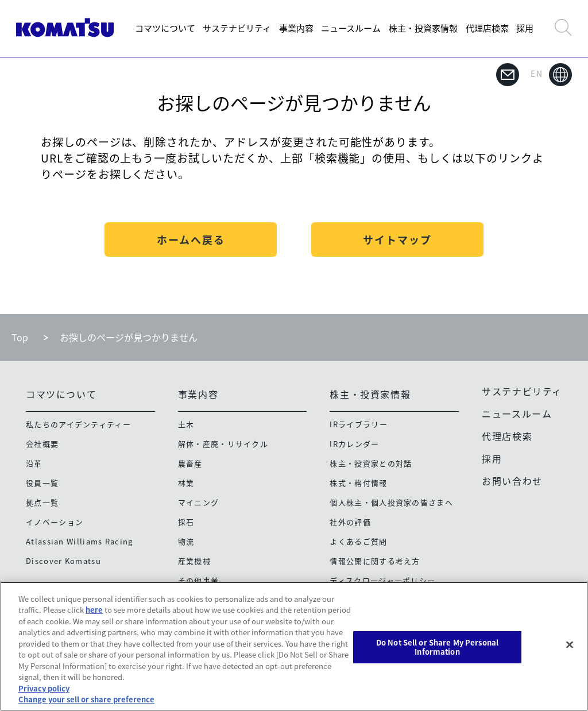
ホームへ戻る (191, 240)
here (94, 610)
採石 (186, 522)
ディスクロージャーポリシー (382, 580)
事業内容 (296, 28)
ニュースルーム (351, 28)
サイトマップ (397, 240)
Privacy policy (44, 688)
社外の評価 (350, 522)
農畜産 (190, 463)
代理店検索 (487, 28)
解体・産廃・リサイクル (223, 444)
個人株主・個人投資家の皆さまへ (391, 502)
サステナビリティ (237, 28)
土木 (186, 424)
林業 (186, 483)
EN (551, 75)
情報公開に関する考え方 (375, 561)
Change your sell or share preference (86, 699)
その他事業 (199, 580)
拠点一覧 (42, 502)
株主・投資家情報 (423, 28)
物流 (186, 541)
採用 (525, 28)
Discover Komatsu (63, 561)
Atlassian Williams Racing (80, 541)
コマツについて (165, 28)
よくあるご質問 (358, 541)
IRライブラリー (358, 424)
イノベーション (55, 522)
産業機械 (194, 561)
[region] (294, 646)
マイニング (199, 502)
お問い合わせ (512, 481)
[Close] (570, 645)
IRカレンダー (354, 444)
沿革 (34, 463)
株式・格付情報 (358, 483)
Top (20, 337)
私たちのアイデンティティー (78, 424)
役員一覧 (42, 483)
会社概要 (42, 444)
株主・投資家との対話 (371, 463)
